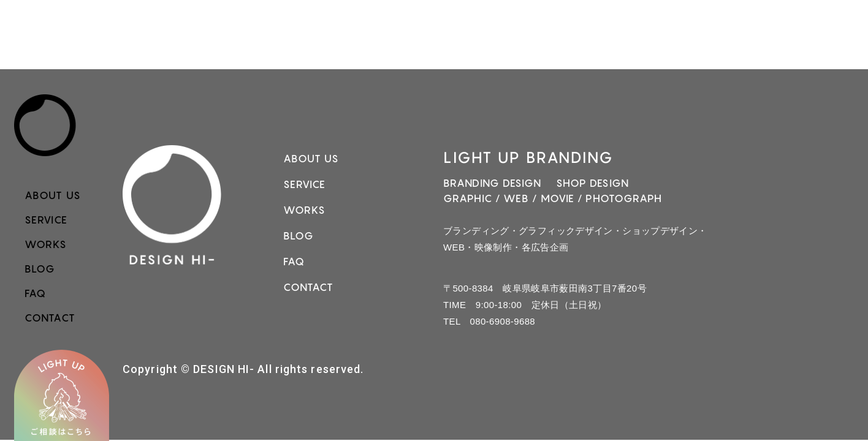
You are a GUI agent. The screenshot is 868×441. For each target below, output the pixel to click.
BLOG (40, 269)
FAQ (35, 293)
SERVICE (46, 220)
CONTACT (50, 318)
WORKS (46, 244)
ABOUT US (53, 195)
